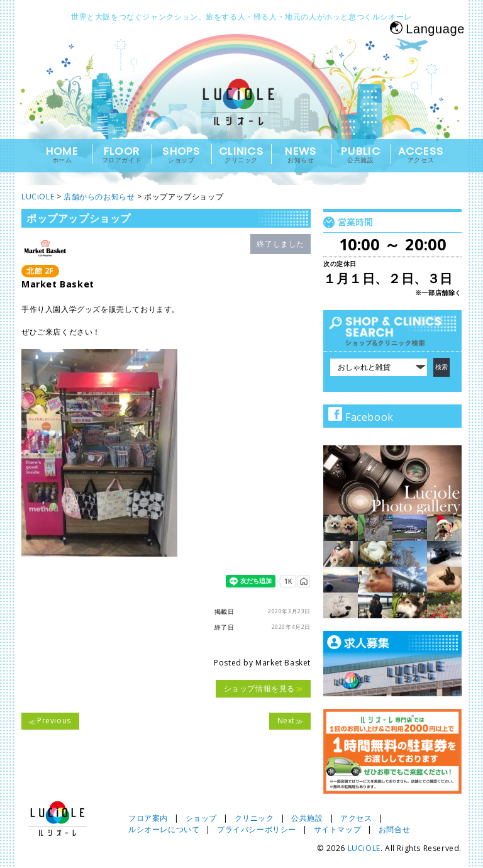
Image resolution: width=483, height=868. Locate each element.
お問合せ (394, 829)
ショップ (201, 818)
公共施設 (307, 818)
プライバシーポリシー (257, 829)
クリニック (254, 818)
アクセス (356, 818)
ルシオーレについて (164, 829)
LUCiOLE (364, 848)
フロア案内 (148, 818)
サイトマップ (338, 829)
